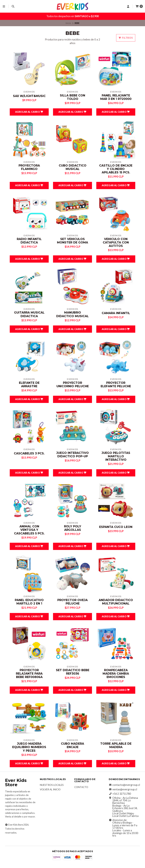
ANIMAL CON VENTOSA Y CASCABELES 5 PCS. (29, 530)
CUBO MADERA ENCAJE (72, 745)
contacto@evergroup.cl (124, 785)
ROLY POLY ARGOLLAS (73, 528)
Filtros (126, 38)
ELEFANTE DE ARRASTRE (29, 385)
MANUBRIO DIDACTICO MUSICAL (72, 314)
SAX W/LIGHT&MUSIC (29, 96)
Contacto (81, 787)
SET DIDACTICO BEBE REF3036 (73, 672)
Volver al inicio (50, 790)
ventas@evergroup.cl (123, 789)
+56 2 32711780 (120, 794)
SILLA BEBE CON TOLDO (72, 97)
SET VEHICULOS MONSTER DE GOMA (72, 241)
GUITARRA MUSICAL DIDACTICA (29, 314)
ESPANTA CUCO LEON (116, 527)
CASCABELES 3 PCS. (29, 453)
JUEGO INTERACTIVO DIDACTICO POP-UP (72, 455)
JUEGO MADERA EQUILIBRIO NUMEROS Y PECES (29, 747)
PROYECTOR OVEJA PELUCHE (72, 602)
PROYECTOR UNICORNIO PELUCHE (73, 385)
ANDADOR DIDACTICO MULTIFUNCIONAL (116, 602)
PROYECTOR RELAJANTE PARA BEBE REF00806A (29, 674)
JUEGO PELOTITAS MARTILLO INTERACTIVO (116, 456)
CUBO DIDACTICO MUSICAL (73, 167)
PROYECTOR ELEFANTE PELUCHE (116, 385)
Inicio (68, 23)
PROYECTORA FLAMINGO (29, 167)
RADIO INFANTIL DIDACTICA (29, 241)
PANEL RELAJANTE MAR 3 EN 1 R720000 (116, 97)
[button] (29, 112)
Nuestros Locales (52, 785)
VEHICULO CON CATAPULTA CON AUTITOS (116, 242)
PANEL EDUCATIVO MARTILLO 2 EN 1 (29, 602)
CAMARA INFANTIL (116, 313)
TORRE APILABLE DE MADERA (116, 745)
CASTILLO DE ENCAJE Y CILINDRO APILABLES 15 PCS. (116, 169)
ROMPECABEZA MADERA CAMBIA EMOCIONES (116, 674)
